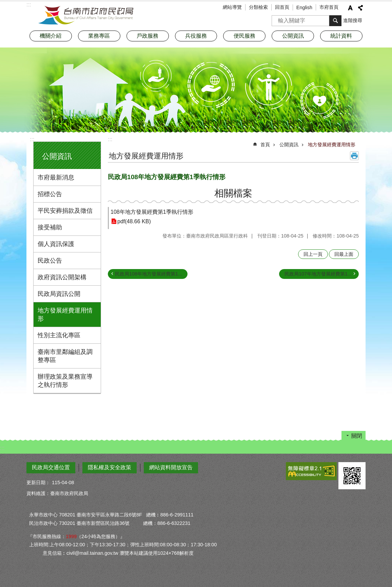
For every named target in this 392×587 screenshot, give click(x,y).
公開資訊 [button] (293, 36)
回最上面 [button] (344, 254)
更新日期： (38, 482)
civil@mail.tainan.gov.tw (92, 553)
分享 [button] (360, 8)
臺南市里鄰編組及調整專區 (65, 356)
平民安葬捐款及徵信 (65, 211)
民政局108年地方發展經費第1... (149, 274)
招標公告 (50, 194)
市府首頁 (329, 7)
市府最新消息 (56, 177)
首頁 (265, 145)
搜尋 (277, 18)
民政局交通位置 (51, 467)
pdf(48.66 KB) (134, 221)
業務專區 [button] (99, 36)
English (304, 7)
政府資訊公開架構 (62, 277)
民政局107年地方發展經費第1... (318, 274)
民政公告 (50, 261)
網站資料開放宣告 (171, 467)
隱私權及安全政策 (110, 467)
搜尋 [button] (335, 21)
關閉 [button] (357, 436)
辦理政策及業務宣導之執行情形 (65, 381)
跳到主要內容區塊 (4, 4)
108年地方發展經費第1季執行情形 (152, 212)
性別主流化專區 (59, 335)
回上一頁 (313, 254)
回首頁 (282, 7)
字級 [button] (350, 8)
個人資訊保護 (56, 244)
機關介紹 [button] (51, 36)
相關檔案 (233, 193)
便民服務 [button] (244, 36)
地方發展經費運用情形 (65, 315)
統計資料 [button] (341, 36)
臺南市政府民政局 (86, 15)
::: (32, 139)
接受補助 (50, 227)
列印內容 (354, 156)
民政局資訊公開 (59, 294)
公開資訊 (57, 156)
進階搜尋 (353, 20)
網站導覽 (232, 7)
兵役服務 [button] (196, 36)
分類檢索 (258, 7)
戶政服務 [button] (148, 36)
